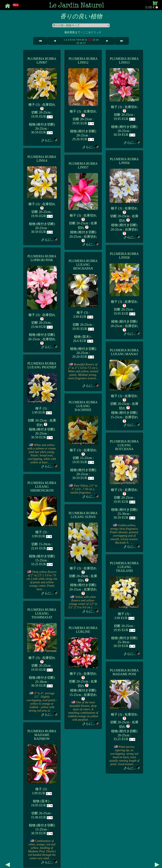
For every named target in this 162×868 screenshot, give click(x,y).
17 (84, 43)
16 (81, 43)
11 (86, 40)
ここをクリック (92, 32)
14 (97, 40)
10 (83, 40)
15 (78, 43)
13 (94, 40)
